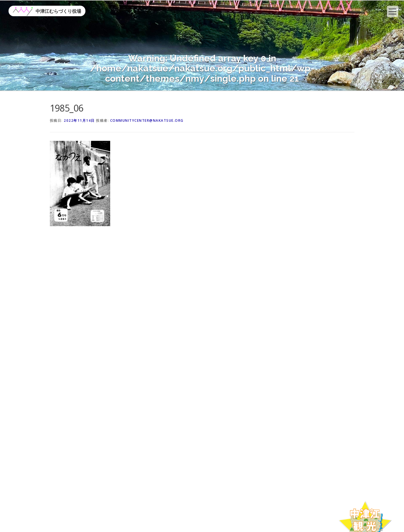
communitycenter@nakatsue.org (147, 120)
